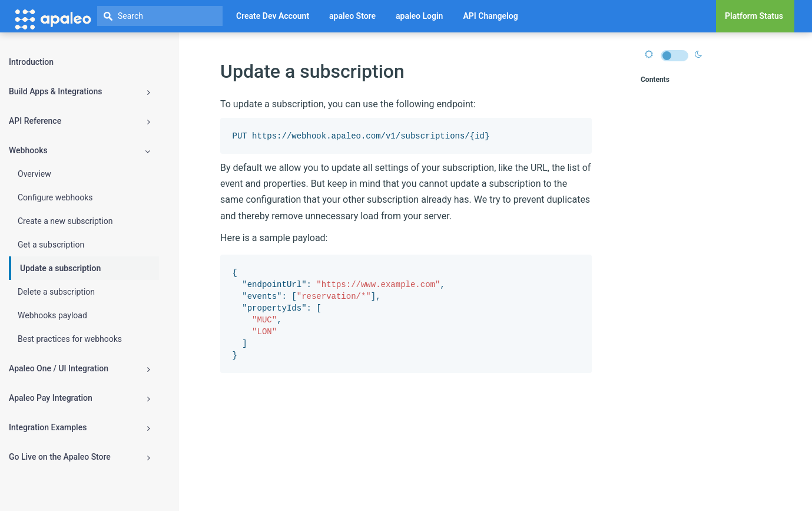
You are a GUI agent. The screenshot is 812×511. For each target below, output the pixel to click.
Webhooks (79, 151)
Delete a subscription (56, 292)
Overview (34, 174)
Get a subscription (51, 245)
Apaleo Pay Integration (79, 398)
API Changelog (490, 16)
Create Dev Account (273, 16)
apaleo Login (419, 16)
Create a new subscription (65, 221)
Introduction (31, 62)
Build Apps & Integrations (79, 92)
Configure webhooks (55, 197)
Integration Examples (79, 428)
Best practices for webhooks (70, 339)
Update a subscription (60, 268)
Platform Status (754, 16)
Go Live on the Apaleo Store (79, 457)
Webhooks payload (52, 315)
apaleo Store (352, 16)
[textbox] (160, 16)
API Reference (79, 121)
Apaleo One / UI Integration (79, 369)
